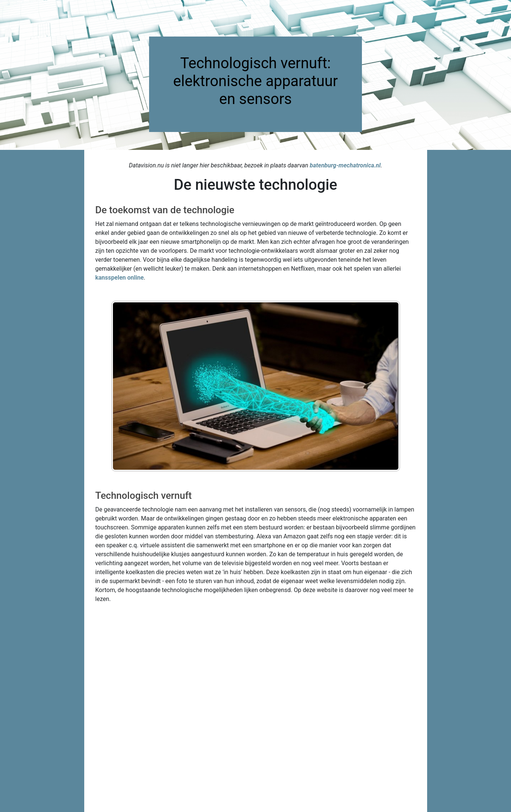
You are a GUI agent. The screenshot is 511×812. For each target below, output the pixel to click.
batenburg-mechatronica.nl (345, 165)
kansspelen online (120, 278)
